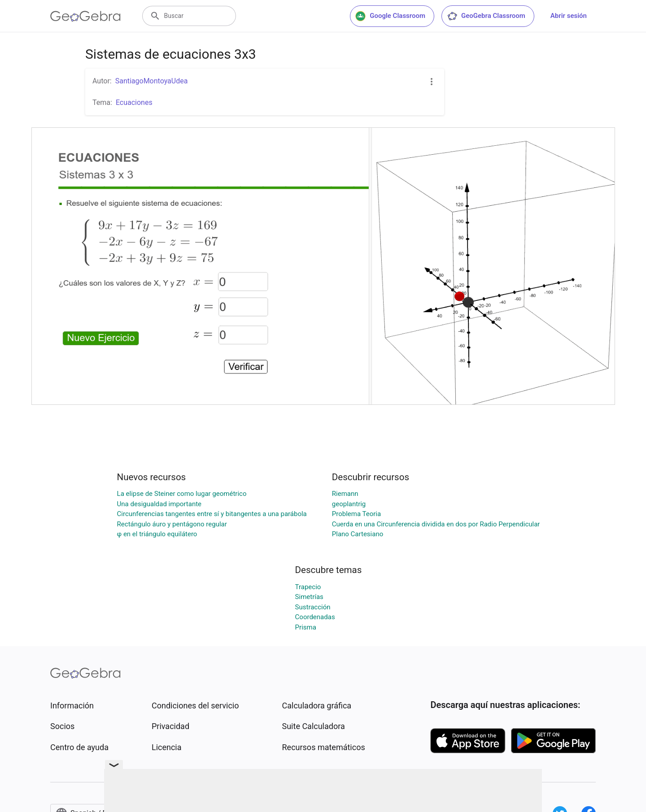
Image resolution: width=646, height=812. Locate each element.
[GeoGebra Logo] (85, 16)
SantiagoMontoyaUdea (152, 81)
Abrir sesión (569, 16)
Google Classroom (390, 16)
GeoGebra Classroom (486, 16)
